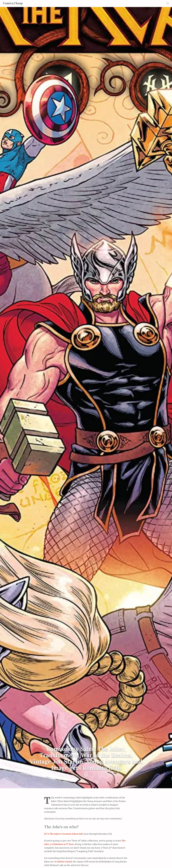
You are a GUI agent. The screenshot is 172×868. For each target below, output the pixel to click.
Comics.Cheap (13, 3)
